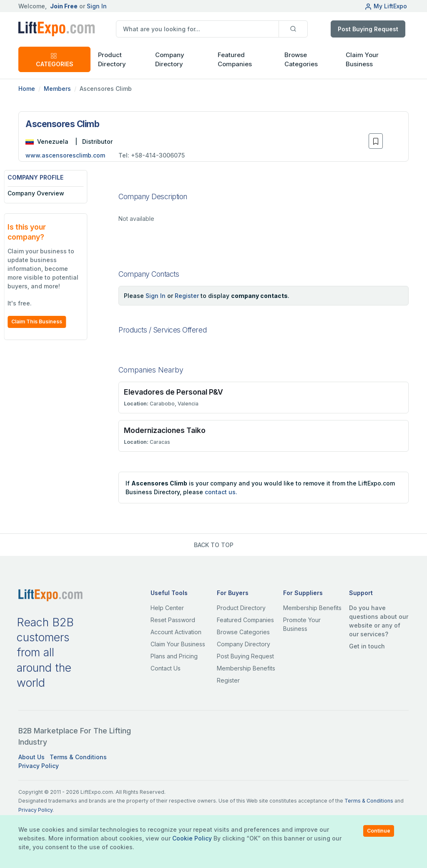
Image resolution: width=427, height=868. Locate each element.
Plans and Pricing (174, 656)
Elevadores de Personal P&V (173, 392)
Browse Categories (301, 60)
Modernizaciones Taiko (165, 430)
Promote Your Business (302, 624)
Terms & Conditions (78, 757)
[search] (197, 29)
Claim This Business (51, 321)
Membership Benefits (246, 668)
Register (187, 296)
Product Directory (241, 608)
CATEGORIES (55, 60)
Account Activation (176, 632)
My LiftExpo (386, 6)
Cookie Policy (192, 838)
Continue (379, 831)
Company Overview (50, 193)
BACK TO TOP (214, 545)
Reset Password (173, 620)
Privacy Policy (39, 766)
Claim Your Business (362, 60)
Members (57, 89)
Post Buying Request (368, 29)
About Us (31, 757)
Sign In (97, 6)
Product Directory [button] (112, 60)
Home (27, 89)
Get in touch (367, 646)
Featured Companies (235, 60)
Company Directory (170, 60)
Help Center (167, 608)
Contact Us (166, 668)
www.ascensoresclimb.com (65, 155)
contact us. (221, 492)
